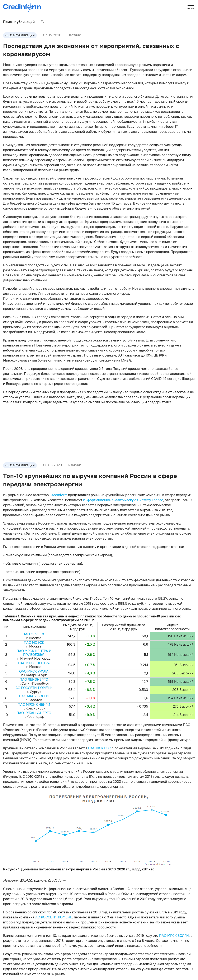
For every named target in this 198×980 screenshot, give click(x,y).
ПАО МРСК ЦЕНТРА (34, 663)
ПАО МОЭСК (34, 643)
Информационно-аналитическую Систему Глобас (123, 500)
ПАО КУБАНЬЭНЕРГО (34, 713)
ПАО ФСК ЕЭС (34, 634)
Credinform (58, 495)
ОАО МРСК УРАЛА (34, 671)
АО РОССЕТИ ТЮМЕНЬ (34, 688)
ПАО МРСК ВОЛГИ (34, 696)
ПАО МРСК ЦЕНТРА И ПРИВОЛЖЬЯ (34, 653)
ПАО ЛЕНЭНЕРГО (34, 680)
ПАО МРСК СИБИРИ (34, 705)
